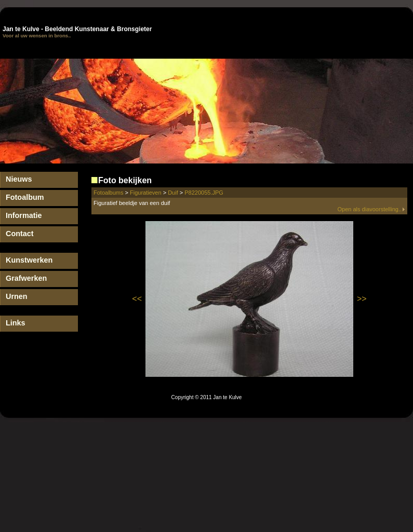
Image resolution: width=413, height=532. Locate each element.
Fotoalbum (25, 197)
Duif (173, 193)
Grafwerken (26, 278)
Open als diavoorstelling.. (371, 209)
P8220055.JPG (204, 193)
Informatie (24, 215)
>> (362, 299)
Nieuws (19, 179)
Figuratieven (146, 193)
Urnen (17, 296)
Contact (20, 234)
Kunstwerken (29, 260)
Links (16, 323)
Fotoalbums (108, 193)
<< (137, 299)
